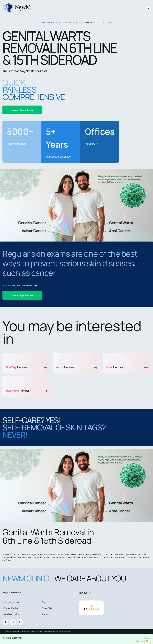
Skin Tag (26, 367)
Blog (44, 602)
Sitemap (45, 614)
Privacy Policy (47, 608)
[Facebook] (5, 622)
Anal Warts (26, 391)
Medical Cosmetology (11, 614)
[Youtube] (21, 622)
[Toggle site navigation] (148, 8)
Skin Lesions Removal (59, 22)
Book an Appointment (22, 110)
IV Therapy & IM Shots (11, 608)
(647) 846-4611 (142, 641)
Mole (127, 367)
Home (44, 22)
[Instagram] (13, 622)
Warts (76, 367)
